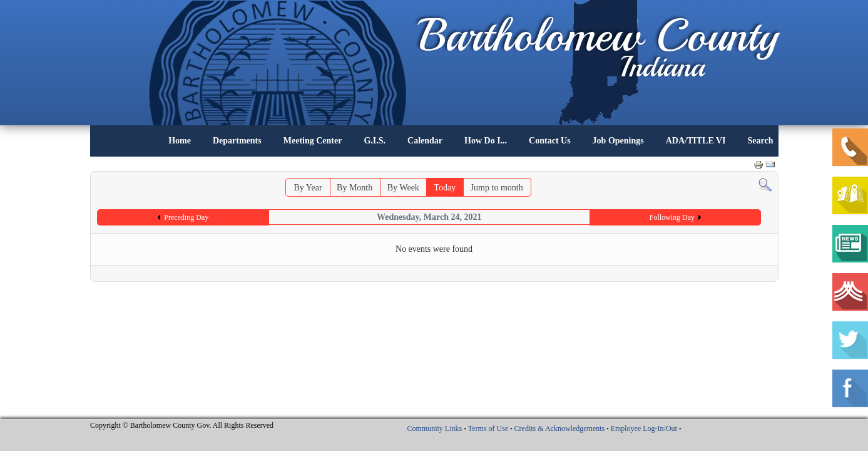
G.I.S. (375, 141)
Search (761, 141)
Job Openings (618, 141)
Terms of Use (488, 428)
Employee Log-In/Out (644, 428)
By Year (308, 188)
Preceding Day (186, 217)
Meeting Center (313, 141)
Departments (237, 141)
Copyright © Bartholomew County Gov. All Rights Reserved (182, 425)
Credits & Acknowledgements (560, 428)
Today (445, 188)
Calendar (425, 141)
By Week (403, 188)
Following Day (672, 217)
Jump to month (497, 188)
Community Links (434, 428)
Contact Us (550, 141)
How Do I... (486, 141)
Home (180, 141)
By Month (355, 188)
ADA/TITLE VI (696, 141)
